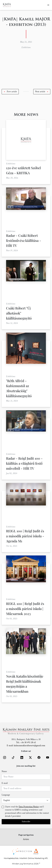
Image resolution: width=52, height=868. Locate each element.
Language (6, 795)
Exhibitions (26, 47)
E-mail (5, 783)
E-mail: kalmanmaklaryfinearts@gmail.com (26, 746)
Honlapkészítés (11, 858)
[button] (10, 92)
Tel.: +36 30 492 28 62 (26, 742)
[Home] (7, 5)
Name (4, 771)
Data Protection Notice (29, 807)
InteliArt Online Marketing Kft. (34, 858)
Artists (26, 839)
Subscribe (26, 822)
